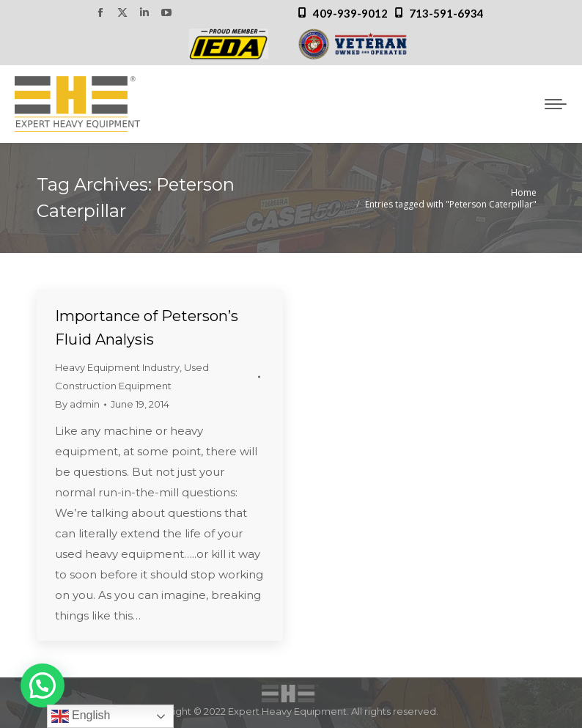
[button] (43, 685)
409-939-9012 (350, 13)
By (77, 404)
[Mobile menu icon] (556, 104)
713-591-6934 (446, 13)
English (81, 716)
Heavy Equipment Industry (117, 367)
